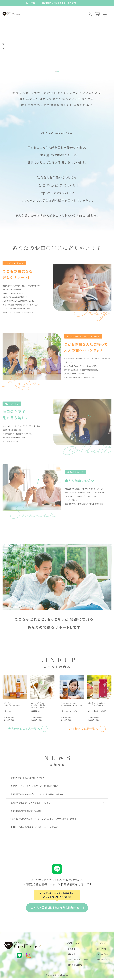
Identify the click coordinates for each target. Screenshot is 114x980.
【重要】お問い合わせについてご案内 (26, 812)
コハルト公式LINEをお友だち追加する (55, 909)
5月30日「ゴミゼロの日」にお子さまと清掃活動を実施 (34, 787)
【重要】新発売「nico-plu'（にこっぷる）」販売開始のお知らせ (37, 796)
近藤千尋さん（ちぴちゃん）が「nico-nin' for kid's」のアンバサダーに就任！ (43, 820)
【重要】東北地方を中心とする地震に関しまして (31, 804)
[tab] (56, 73)
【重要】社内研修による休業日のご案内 (58, 3)
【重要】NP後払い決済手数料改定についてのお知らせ (34, 828)
